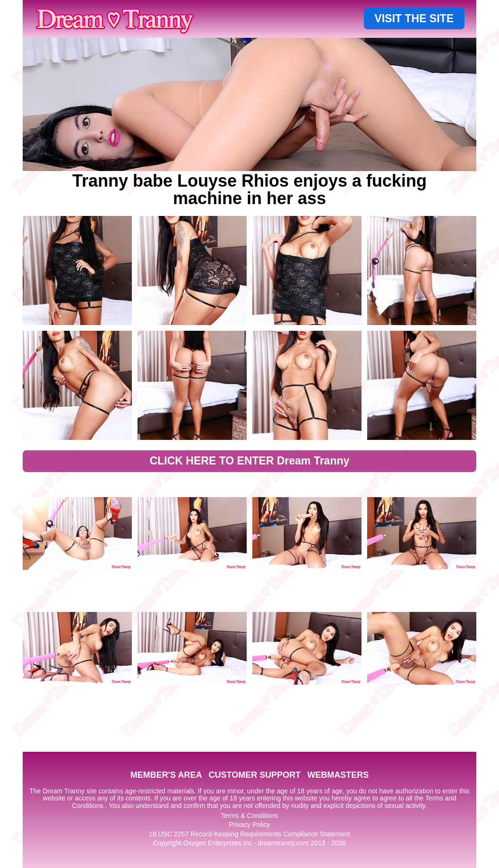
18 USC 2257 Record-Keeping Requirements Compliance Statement (249, 834)
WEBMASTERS (338, 775)
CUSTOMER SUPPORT (254, 775)
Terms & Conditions (249, 816)
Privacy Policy (249, 825)
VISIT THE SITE (414, 18)
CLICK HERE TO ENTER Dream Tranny (250, 461)
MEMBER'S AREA (166, 775)
